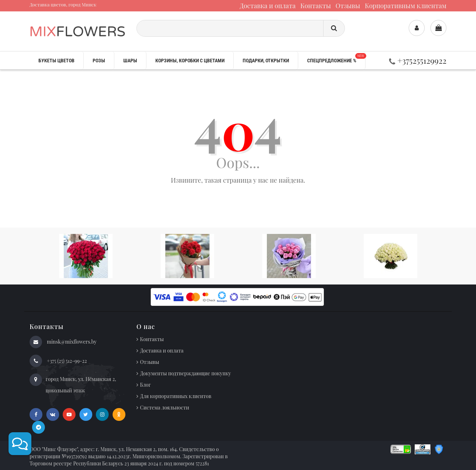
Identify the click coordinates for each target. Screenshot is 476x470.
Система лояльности (165, 408)
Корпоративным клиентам (406, 6)
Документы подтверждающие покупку (185, 373)
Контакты (316, 6)
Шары (130, 61)
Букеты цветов (56, 61)
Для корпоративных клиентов (176, 396)
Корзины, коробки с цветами (190, 61)
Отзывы (348, 6)
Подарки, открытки (266, 61)
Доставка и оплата (268, 6)
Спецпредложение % (336, 58)
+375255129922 (418, 60)
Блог (145, 385)
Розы (99, 61)
